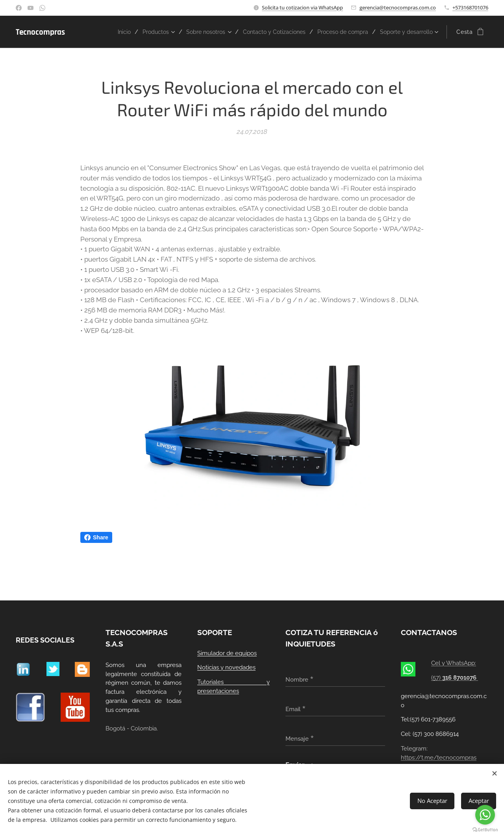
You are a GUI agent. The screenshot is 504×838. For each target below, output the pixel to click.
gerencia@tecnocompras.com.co (398, 7)
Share (96, 537)
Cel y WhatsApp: (454, 663)
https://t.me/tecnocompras (439, 758)
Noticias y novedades (226, 668)
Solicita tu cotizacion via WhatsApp (302, 7)
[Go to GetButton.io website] (485, 830)
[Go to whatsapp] (485, 815)
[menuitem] (146, 32)
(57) (455, 678)
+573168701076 (470, 7)
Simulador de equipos (227, 653)
